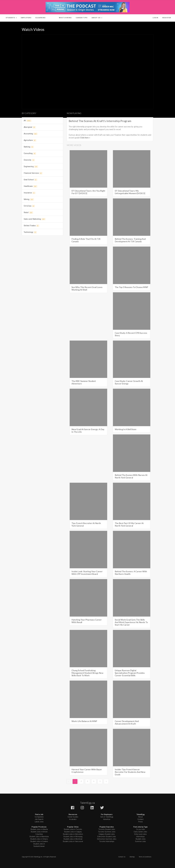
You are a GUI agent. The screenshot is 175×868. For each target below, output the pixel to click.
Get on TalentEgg (107, 817)
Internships (140, 837)
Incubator (73, 819)
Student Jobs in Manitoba (39, 837)
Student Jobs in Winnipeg (73, 837)
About (141, 817)
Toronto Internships (107, 841)
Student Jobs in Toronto (73, 829)
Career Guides (73, 817)
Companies (39, 817)
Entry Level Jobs (141, 834)
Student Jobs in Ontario (39, 839)
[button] (11, 18)
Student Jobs (141, 839)
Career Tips (82, 18)
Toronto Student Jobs (107, 829)
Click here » (85, 138)
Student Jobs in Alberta (39, 829)
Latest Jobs (39, 822)
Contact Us (122, 857)
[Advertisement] (43, 254)
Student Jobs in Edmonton (73, 834)
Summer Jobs (140, 841)
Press (141, 822)
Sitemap (132, 857)
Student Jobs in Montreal (73, 839)
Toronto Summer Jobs (107, 832)
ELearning (41, 18)
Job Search (39, 819)
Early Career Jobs (140, 832)
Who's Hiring (65, 18)
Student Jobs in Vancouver (73, 841)
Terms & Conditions (145, 857)
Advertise (107, 819)
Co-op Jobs (141, 829)
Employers (26, 18)
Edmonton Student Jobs (107, 837)
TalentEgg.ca (88, 803)
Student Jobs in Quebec (39, 841)
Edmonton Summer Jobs (107, 839)
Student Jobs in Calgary (73, 832)
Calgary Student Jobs (107, 834)
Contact (141, 819)
